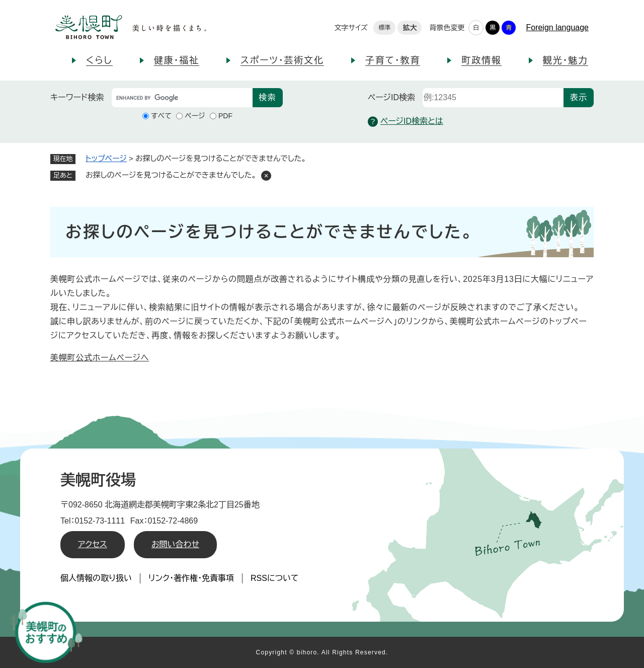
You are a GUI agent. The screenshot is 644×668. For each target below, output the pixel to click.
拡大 (410, 28)
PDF (225, 116)
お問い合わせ (175, 544)
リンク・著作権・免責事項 (191, 578)
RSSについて (275, 578)
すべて (161, 116)
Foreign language (557, 27)
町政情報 (481, 60)
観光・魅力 (566, 60)
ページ (195, 116)
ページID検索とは (406, 122)
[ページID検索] (493, 98)
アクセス (93, 544)
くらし (99, 60)
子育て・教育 (393, 60)
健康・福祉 (177, 60)
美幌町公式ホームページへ (100, 358)
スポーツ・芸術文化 (282, 60)
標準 (384, 28)
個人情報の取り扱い (96, 578)
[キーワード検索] (182, 98)
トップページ (106, 158)
